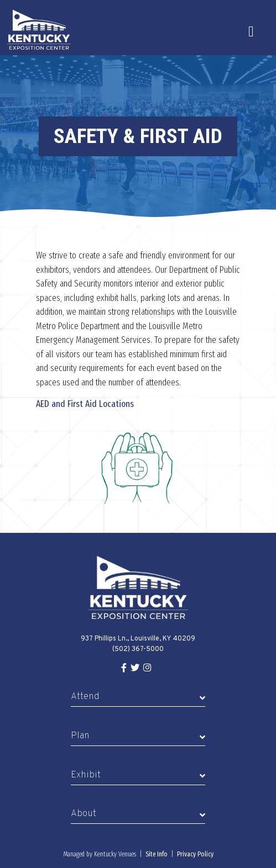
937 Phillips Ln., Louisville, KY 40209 (138, 639)
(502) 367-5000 (138, 649)
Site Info (157, 854)
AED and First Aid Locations (85, 404)
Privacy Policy (195, 854)
